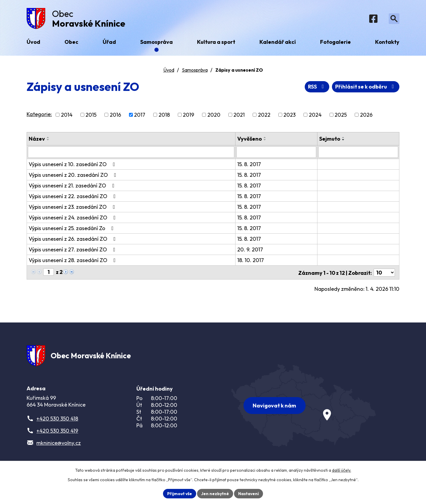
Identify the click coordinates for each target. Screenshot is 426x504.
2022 (264, 116)
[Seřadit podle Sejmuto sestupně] (343, 141)
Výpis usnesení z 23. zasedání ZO (73, 207)
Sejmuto (330, 140)
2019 (188, 116)
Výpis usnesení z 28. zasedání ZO (73, 261)
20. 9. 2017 (250, 250)
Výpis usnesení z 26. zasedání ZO (73, 239)
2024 (315, 116)
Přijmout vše (179, 493)
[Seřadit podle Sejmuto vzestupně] (343, 138)
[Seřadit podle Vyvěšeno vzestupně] (265, 138)
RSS (317, 88)
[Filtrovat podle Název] (131, 153)
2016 (115, 116)
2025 (341, 116)
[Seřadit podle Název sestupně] (48, 141)
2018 (164, 116)
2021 (239, 116)
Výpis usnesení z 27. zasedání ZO (73, 250)
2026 (366, 116)
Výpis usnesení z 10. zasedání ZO (73, 165)
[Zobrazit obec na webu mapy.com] (304, 406)
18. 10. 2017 (251, 261)
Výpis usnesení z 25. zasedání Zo (72, 229)
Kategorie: (39, 115)
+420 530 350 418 (57, 419)
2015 (91, 116)
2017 (140, 116)
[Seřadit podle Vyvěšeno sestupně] (265, 141)
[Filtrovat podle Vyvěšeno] (277, 153)
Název (37, 140)
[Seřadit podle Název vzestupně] (48, 138)
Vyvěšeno (250, 140)
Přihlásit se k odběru (366, 88)
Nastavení (249, 493)
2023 (289, 116)
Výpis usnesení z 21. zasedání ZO (73, 186)
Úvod (169, 71)
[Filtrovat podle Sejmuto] (358, 153)
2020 (214, 116)
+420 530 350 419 (57, 432)
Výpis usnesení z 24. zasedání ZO (73, 218)
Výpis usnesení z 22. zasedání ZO (73, 197)
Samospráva (195, 71)
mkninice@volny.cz (59, 444)
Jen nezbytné (215, 493)
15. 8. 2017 (249, 165)
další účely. (342, 470)
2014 (67, 116)
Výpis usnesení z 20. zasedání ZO (74, 175)
